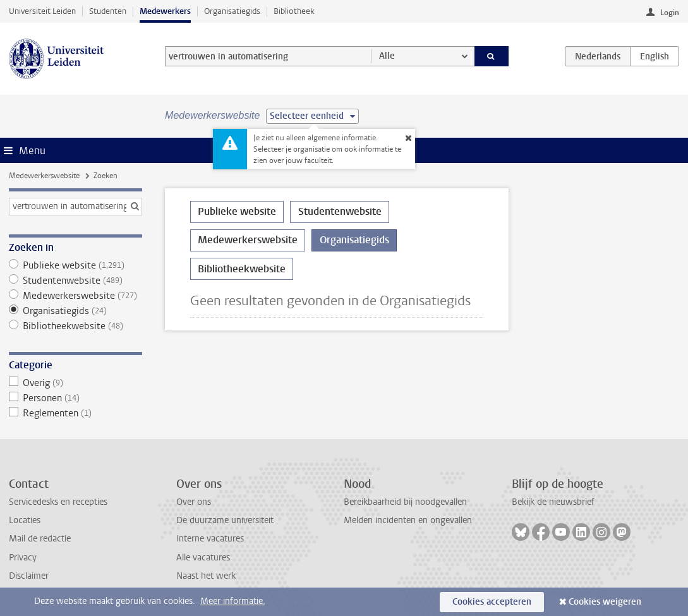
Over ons (194, 502)
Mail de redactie (40, 539)
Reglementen (75, 413)
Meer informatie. (233, 601)
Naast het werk (206, 576)
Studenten (108, 11)
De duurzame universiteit (225, 520)
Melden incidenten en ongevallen (408, 520)
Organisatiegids (232, 11)
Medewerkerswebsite (44, 176)
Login (670, 13)
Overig (75, 383)
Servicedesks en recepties (58, 502)
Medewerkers (165, 11)
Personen (75, 398)
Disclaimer (29, 576)
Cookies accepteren (492, 602)
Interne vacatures (210, 539)
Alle (387, 56)
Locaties (25, 520)
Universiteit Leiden (42, 11)
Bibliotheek (294, 11)
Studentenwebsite (75, 281)
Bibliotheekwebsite (75, 326)
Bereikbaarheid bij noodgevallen (405, 502)
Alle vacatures (203, 558)
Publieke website (75, 265)
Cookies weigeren (605, 602)
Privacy (23, 558)
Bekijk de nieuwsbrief (553, 502)
